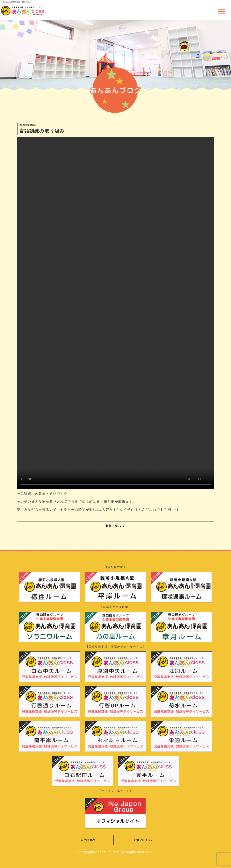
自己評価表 (88, 840)
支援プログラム (143, 840)
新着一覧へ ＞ (116, 526)
